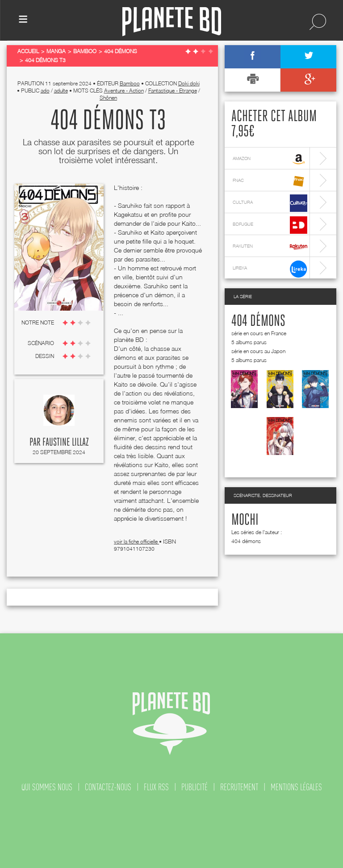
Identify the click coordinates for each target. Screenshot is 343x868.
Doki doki (189, 83)
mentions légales (296, 787)
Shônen (108, 98)
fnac (270, 181)
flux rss (156, 787)
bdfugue (270, 225)
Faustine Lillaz (66, 442)
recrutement (239, 787)
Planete (172, 22)
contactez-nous (108, 787)
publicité (195, 787)
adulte (61, 91)
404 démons (258, 321)
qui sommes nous (47, 787)
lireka (270, 269)
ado (45, 91)
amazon (270, 159)
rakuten (270, 247)
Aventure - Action (124, 91)
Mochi (245, 520)
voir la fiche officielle (136, 541)
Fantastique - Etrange (173, 91)
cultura (270, 203)
